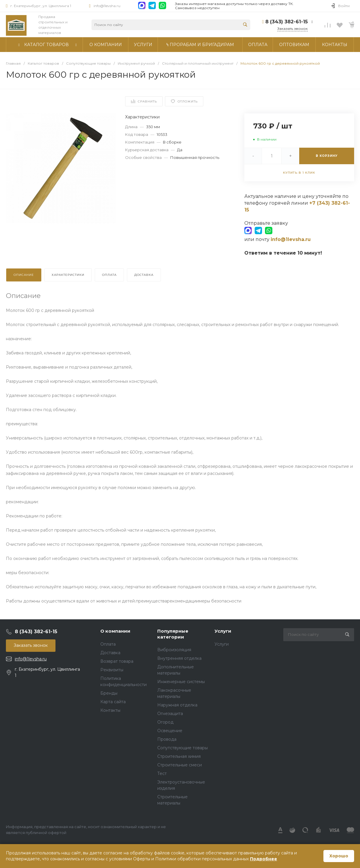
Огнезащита (170, 714)
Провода (167, 739)
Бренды (109, 693)
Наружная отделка (177, 705)
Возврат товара (117, 661)
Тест (162, 773)
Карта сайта (113, 702)
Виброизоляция (174, 650)
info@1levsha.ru (107, 6)
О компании (115, 631)
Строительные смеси (180, 765)
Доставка (110, 653)
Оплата (108, 644)
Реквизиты (112, 670)
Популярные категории (173, 634)
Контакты (110, 710)
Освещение (170, 731)
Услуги (223, 631)
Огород (165, 722)
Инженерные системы (181, 682)
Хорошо (339, 856)
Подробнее (264, 859)
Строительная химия (179, 756)
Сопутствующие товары (183, 748)
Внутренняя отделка (179, 658)
